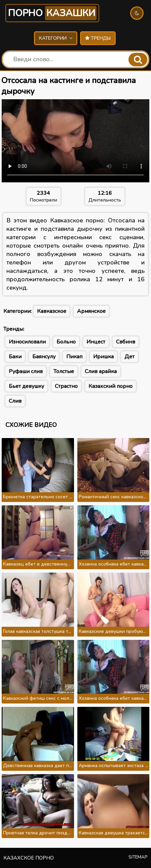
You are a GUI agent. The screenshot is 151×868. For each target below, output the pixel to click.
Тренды (98, 38)
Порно (52, 13)
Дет (129, 357)
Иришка (103, 357)
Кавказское (52, 311)
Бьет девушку (26, 386)
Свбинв (126, 342)
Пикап (74, 357)
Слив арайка (101, 371)
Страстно (66, 386)
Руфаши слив (26, 371)
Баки (15, 357)
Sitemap (138, 857)
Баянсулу (44, 357)
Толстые (64, 371)
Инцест (96, 342)
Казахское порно (29, 858)
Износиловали (27, 342)
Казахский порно (110, 386)
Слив (15, 401)
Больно (66, 342)
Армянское (91, 311)
